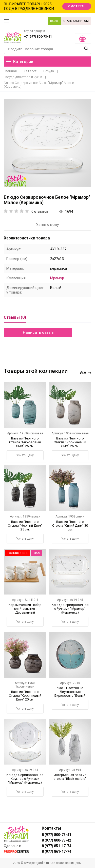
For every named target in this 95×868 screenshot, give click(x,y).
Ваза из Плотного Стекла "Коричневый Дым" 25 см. (70, 442)
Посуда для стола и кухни (23, 77)
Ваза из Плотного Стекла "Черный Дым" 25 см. (25, 526)
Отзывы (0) (15, 317)
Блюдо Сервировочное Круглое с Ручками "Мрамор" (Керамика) (25, 779)
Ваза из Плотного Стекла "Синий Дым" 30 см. (70, 526)
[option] (48, 143)
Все (85, 372)
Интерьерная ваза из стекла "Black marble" (70, 777)
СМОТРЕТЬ (77, 6)
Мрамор (57, 278)
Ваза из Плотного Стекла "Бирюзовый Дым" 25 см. (25, 442)
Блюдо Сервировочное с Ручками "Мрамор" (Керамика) (70, 609)
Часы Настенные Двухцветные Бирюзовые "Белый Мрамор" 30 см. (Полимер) (70, 696)
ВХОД (54, 21)
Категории (20, 62)
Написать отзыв (38, 332)
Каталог (30, 71)
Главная (10, 71)
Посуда (49, 71)
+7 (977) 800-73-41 (38, 36)
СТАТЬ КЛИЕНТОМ (76, 21)
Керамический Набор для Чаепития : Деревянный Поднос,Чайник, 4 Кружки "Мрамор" (25, 612)
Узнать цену (48, 225)
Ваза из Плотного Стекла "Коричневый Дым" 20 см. (25, 696)
